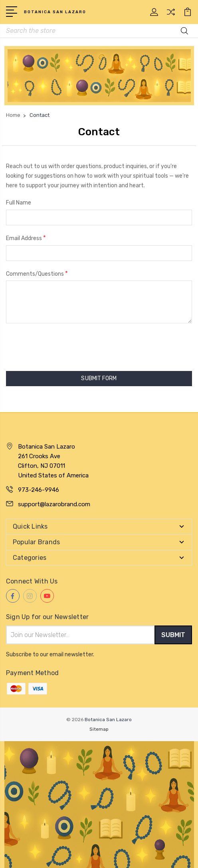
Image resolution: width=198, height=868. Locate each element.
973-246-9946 (39, 490)
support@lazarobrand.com (54, 504)
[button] (99, 76)
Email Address (26, 238)
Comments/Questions (37, 274)
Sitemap (99, 729)
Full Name (19, 203)
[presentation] (67, 347)
